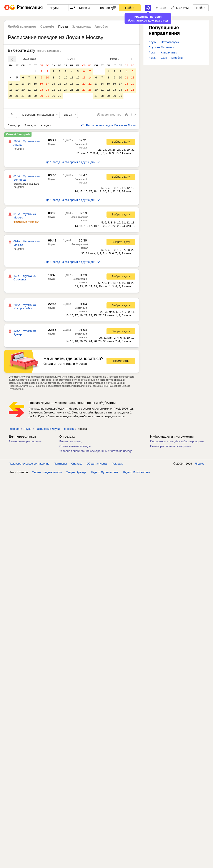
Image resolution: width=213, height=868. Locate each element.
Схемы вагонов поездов (75, 446)
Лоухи (51, 144)
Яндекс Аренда (76, 472)
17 (47, 84)
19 (17, 90)
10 (47, 77)
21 (29, 90)
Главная (14, 429)
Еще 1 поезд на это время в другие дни (72, 162)
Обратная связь (97, 464)
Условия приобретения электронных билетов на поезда (96, 451)
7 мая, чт (30, 125)
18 (11, 90)
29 (35, 96)
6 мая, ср (14, 125)
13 (23, 84)
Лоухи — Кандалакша (163, 52)
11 (11, 84)
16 (41, 84)
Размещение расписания (25, 441)
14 (29, 84)
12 (17, 84)
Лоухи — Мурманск (161, 47)
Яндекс (200, 464)
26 (17, 96)
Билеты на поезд (70, 441)
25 (11, 96)
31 (47, 96)
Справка (77, 464)
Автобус (101, 26)
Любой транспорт (22, 26)
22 (35, 90)
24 (47, 90)
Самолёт (47, 26)
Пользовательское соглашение (29, 464)
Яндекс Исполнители (137, 472)
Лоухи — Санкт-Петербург (166, 58)
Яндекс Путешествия (105, 472)
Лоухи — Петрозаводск (164, 42)
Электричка (81, 26)
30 (41, 96)
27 (23, 96)
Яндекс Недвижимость (47, 472)
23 (41, 90)
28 (29, 96)
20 (23, 90)
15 (35, 84)
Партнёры (60, 464)
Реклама (118, 464)
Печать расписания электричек (171, 446)
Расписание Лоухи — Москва (55, 429)
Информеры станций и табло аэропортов (177, 441)
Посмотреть (121, 361)
